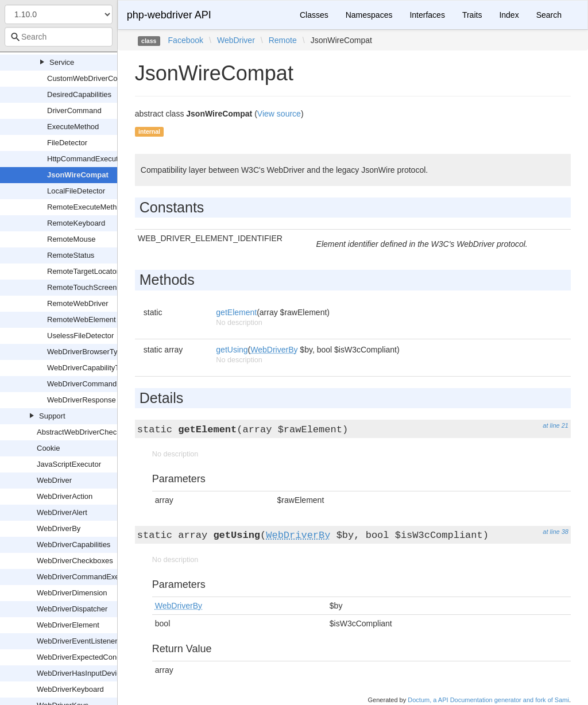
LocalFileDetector (76, 191)
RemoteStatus (71, 255)
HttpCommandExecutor (86, 159)
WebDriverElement (68, 625)
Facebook (186, 40)
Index (509, 15)
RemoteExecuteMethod (86, 207)
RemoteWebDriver (78, 303)
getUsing (232, 350)
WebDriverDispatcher (72, 609)
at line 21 (556, 425)
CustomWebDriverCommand (95, 78)
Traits (472, 15)
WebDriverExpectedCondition (86, 657)
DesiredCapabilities (79, 94)
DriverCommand (74, 111)
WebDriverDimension (72, 593)
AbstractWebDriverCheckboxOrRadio (98, 432)
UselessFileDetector (80, 336)
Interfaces (427, 15)
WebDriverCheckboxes (75, 561)
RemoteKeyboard (76, 223)
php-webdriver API (169, 15)
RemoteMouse (71, 239)
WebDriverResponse (82, 400)
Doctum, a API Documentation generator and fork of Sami (488, 700)
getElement (236, 312)
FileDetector (67, 143)
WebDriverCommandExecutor (86, 577)
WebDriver (54, 480)
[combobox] (59, 37)
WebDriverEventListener (77, 641)
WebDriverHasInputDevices (82, 673)
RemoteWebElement (82, 319)
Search (549, 15)
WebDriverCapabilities (73, 545)
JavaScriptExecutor (69, 464)
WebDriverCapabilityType (89, 368)
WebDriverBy (59, 528)
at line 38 (556, 532)
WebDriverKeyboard (70, 689)
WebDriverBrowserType (86, 352)
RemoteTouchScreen (82, 287)
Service (62, 62)
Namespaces (369, 15)
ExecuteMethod (73, 127)
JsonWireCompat (78, 175)
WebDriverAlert (62, 512)
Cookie (48, 448)
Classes (314, 15)
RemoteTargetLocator (83, 271)
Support (52, 416)
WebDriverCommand (82, 384)
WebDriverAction (65, 496)
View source (279, 114)
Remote (283, 40)
